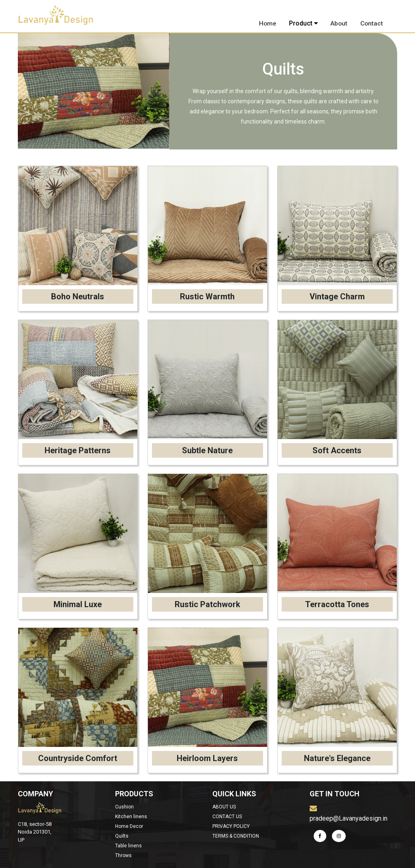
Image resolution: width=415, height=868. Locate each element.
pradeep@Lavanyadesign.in (349, 814)
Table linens (128, 846)
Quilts (122, 836)
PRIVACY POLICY (231, 826)
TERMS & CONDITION (236, 836)
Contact (372, 23)
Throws (123, 855)
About (339, 23)
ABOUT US (224, 807)
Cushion (124, 807)
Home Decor (129, 826)
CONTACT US (227, 817)
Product (304, 23)
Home (268, 23)
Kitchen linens (131, 817)
